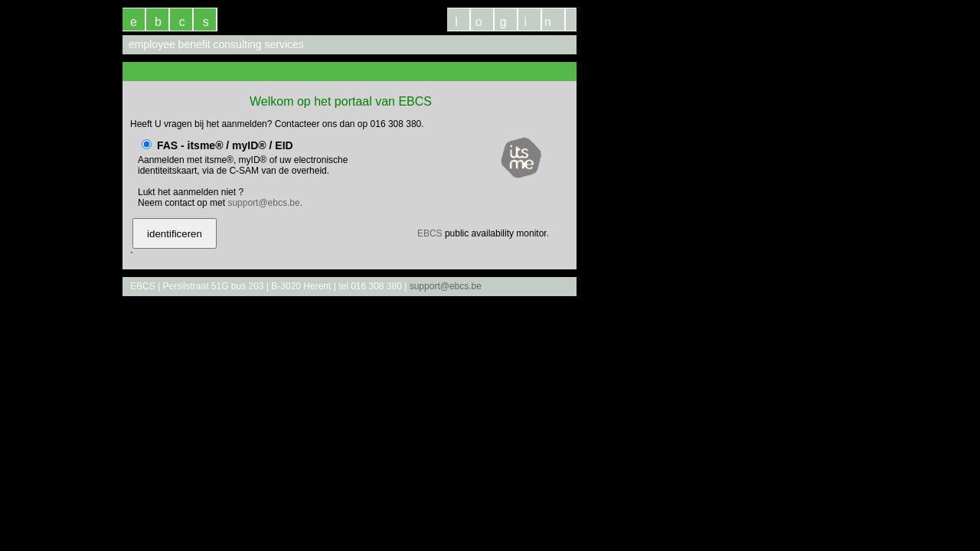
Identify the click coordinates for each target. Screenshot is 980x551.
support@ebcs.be (263, 203)
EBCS (430, 233)
